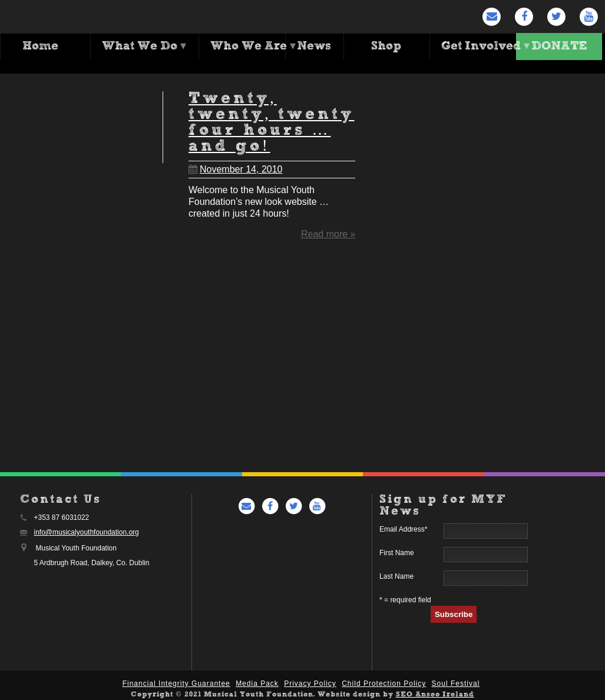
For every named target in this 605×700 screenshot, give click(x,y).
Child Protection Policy (384, 684)
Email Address (403, 529)
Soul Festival (456, 684)
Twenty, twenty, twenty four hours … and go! (272, 119)
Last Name (396, 576)
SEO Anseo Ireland (435, 695)
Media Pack (257, 684)
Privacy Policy (310, 684)
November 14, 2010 (236, 165)
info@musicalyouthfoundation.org (87, 532)
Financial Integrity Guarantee (176, 684)
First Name (397, 553)
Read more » (328, 230)
